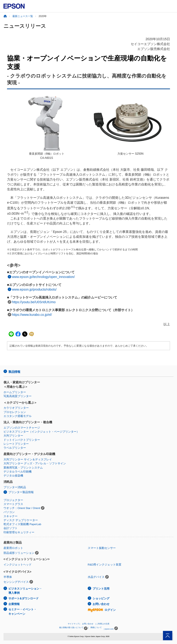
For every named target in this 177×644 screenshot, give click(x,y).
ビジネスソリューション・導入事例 (25, 591)
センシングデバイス (16, 582)
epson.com (109, 629)
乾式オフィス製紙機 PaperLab (22, 524)
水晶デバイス (96, 577)
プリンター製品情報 (21, 492)
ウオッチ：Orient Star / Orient (22, 508)
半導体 (8, 577)
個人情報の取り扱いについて (73, 628)
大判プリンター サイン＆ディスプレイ (28, 459)
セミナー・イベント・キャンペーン (22, 612)
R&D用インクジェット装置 (105, 565)
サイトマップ (73, 624)
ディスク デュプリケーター (21, 520)
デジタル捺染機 (13, 476)
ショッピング (101, 598)
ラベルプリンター (15, 448)
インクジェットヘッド (18, 565)
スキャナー (11, 516)
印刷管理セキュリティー (19, 532)
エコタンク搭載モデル (18, 416)
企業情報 (14, 604)
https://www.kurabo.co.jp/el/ (32, 315)
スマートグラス (13, 504)
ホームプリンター (15, 392)
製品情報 (14, 372)
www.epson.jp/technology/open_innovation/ (43, 277)
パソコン (9, 512)
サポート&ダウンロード (23, 598)
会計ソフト (11, 528)
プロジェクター (13, 500)
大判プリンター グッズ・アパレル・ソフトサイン (35, 463)
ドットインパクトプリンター (22, 440)
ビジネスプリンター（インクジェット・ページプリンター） (41, 432)
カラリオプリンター (16, 408)
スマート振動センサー (102, 548)
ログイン (102, 610)
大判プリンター (13, 436)
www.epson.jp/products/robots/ (34, 289)
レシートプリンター (16, 444)
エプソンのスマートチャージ (22, 428)
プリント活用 (101, 589)
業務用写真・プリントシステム (23, 468)
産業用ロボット (13, 548)
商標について (96, 628)
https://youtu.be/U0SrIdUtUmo (34, 302)
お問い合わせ (101, 604)
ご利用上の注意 (103, 624)
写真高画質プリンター (18, 396)
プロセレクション (15, 412)
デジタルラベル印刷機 (18, 472)
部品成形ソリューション (19, 553)
